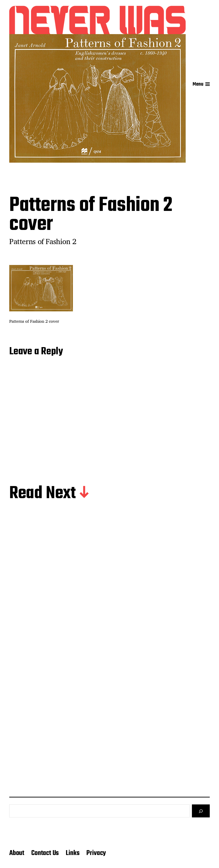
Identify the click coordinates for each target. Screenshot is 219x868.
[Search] (201, 811)
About (17, 853)
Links (73, 853)
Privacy (96, 853)
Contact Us (45, 853)
